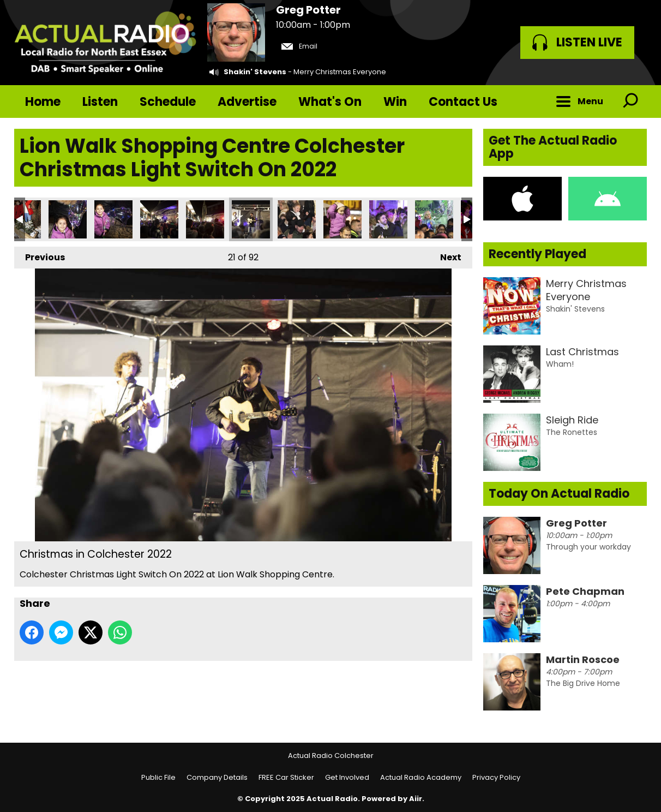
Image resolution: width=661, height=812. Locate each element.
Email (299, 46)
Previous (40, 255)
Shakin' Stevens (255, 72)
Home (43, 102)
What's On (330, 102)
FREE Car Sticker (286, 777)
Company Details (217, 777)
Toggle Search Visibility (630, 101)
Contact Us (463, 102)
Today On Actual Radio (559, 494)
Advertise (247, 102)
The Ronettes (572, 432)
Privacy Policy (496, 777)
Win (395, 102)
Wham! (560, 364)
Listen (100, 102)
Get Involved (347, 777)
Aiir (416, 799)
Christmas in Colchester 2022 (68, 219)
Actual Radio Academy (421, 777)
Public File (158, 777)
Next (445, 255)
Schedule (168, 102)
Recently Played (537, 254)
